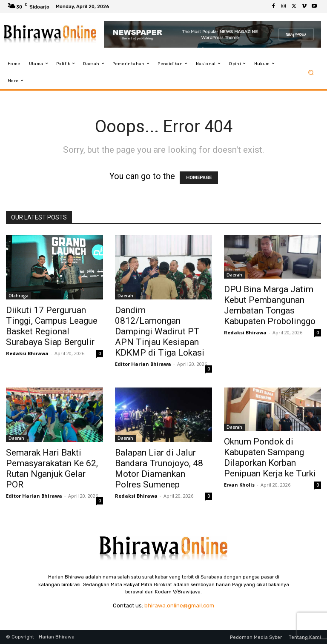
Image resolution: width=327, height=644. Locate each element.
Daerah (125, 296)
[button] (311, 72)
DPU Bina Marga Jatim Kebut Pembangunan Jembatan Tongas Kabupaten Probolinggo (270, 305)
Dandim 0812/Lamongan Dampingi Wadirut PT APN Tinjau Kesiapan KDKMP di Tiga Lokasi (160, 331)
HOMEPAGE (199, 178)
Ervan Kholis (239, 485)
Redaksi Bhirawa (27, 353)
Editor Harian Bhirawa (143, 364)
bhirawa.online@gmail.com (179, 606)
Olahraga (19, 296)
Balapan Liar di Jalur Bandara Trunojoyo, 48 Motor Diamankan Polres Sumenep (159, 469)
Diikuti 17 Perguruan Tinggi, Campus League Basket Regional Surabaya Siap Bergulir (52, 326)
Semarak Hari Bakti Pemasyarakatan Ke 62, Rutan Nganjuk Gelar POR (52, 469)
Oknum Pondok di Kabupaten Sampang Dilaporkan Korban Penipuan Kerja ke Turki (270, 457)
